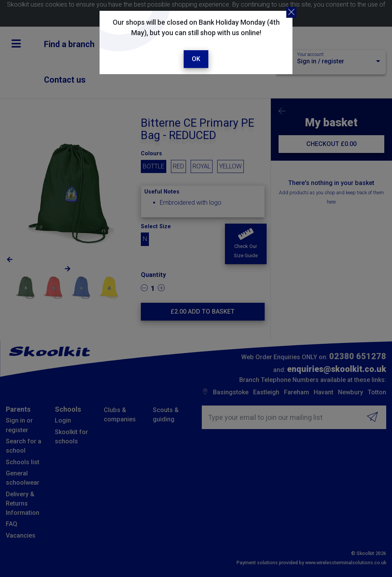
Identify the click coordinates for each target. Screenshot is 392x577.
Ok (196, 59)
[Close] (291, 12)
